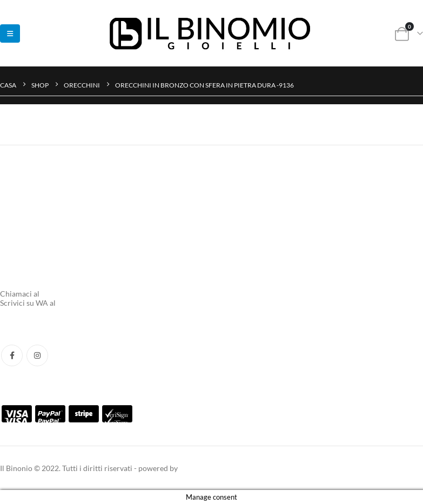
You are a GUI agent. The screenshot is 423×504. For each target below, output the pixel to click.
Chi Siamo (17, 276)
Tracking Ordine (27, 210)
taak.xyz (193, 468)
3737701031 (79, 303)
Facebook (12, 355)
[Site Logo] (212, 33)
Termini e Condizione (35, 230)
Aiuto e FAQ (21, 190)
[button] (10, 33)
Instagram (37, 355)
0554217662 (63, 294)
